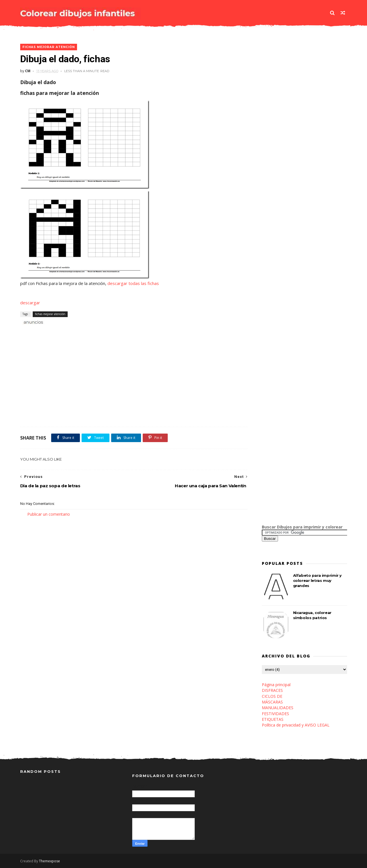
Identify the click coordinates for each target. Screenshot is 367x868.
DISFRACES (272, 690)
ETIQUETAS (273, 719)
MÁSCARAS (272, 702)
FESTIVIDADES (275, 714)
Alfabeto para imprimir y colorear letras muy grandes (317, 580)
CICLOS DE (272, 696)
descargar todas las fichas (133, 283)
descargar (30, 303)
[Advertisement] (87, 332)
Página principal (276, 685)
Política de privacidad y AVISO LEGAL (296, 725)
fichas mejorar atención (49, 47)
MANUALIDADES (278, 708)
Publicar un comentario (49, 514)
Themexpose (49, 861)
